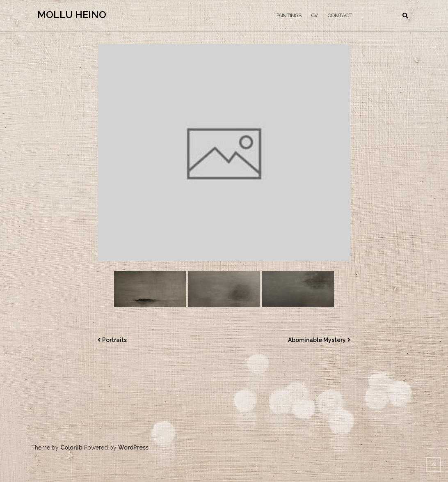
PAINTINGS (289, 15)
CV (314, 15)
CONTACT (340, 15)
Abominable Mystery (317, 340)
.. (363, 15)
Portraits (114, 340)
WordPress (133, 448)
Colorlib (71, 448)
